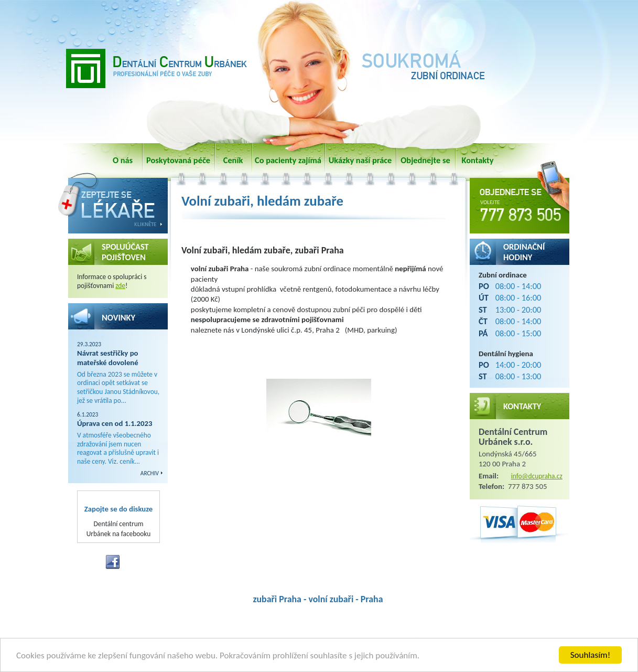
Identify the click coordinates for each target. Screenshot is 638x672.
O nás (123, 160)
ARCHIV (150, 473)
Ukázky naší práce (360, 160)
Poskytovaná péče (178, 160)
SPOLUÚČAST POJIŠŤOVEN (125, 252)
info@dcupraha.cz (537, 476)
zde (120, 286)
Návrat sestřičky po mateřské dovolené (108, 358)
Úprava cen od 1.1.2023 (115, 423)
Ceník (233, 160)
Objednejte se (425, 160)
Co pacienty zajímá (288, 160)
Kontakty (478, 160)
